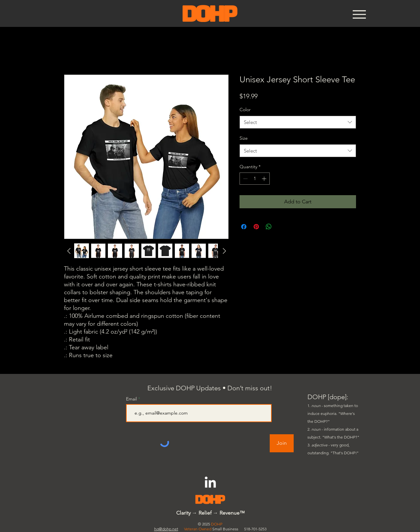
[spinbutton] (255, 179)
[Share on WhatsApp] (269, 227)
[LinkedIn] (210, 483)
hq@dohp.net (166, 529)
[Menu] (359, 14)
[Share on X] (281, 227)
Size (244, 138)
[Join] (282, 443)
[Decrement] (245, 179)
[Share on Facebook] (244, 227)
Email (132, 399)
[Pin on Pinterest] (256, 227)
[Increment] (265, 179)
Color (245, 110)
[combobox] (298, 122)
